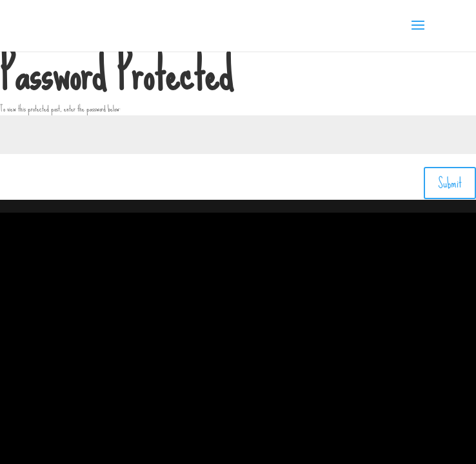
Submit (450, 183)
